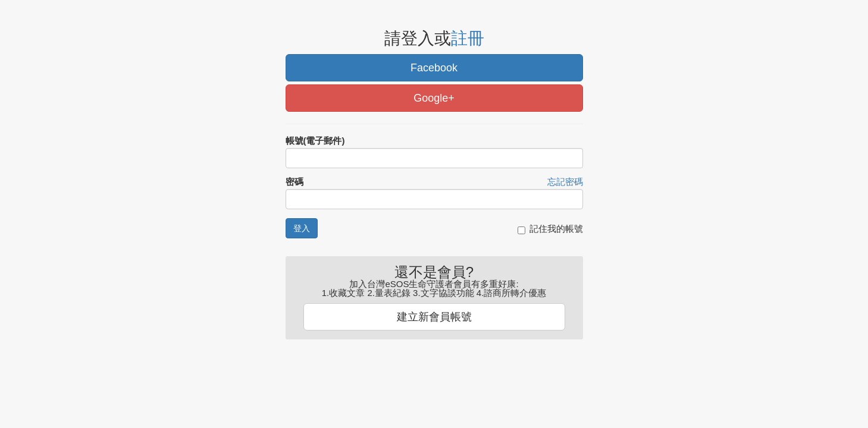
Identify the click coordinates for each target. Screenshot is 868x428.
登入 (302, 228)
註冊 (468, 38)
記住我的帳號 (550, 229)
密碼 (294, 182)
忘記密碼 (565, 182)
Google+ (434, 98)
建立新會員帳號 (434, 317)
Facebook (434, 68)
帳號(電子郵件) (315, 141)
